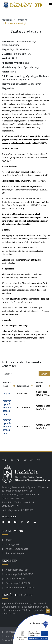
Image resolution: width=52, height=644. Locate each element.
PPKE (4, 460)
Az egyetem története (17, 549)
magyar (7, 393)
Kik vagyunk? (12, 544)
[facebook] (4, 522)
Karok (9, 540)
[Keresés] (20, 374)
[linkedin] (15, 522)
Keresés (44, 374)
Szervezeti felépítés (16, 553)
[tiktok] (28, 522)
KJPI (32, 460)
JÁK (25, 460)
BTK (18, 460)
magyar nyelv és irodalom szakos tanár (7, 407)
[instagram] (9, 522)
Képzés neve (9, 384)
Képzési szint (43, 384)
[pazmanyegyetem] (24, 4)
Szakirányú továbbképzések (20, 588)
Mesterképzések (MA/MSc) (19, 574)
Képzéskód (25, 386)
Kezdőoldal (7, 20)
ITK (38, 460)
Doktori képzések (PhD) (18, 583)
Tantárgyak (22, 20)
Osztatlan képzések (16, 579)
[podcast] (22, 522)
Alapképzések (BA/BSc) (17, 570)
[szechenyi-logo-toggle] (48, 611)
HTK (11, 460)
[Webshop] (35, 522)
